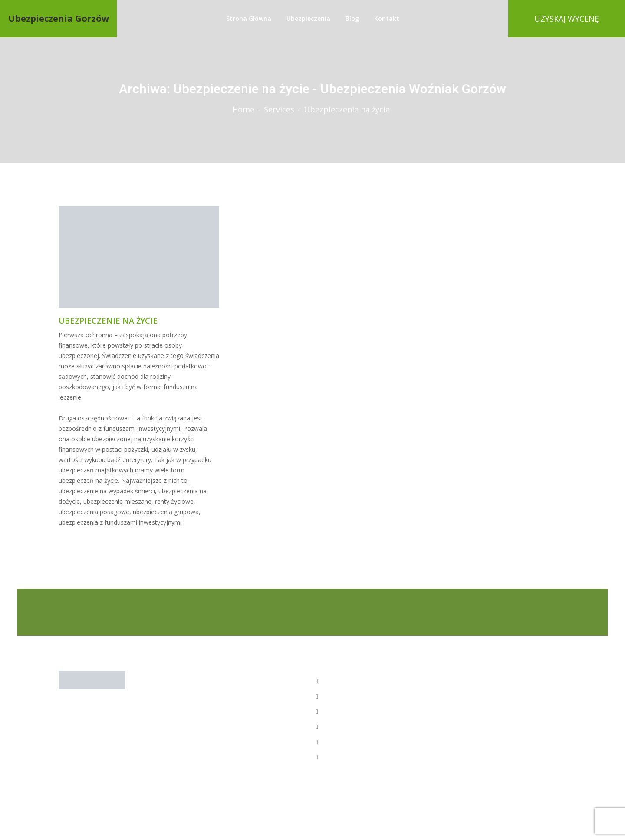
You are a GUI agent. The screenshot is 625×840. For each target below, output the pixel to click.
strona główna (249, 18)
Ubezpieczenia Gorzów (59, 19)
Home (243, 109)
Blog (352, 18)
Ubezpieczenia (308, 18)
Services (279, 109)
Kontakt (387, 18)
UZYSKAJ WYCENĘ (567, 19)
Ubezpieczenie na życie (108, 321)
